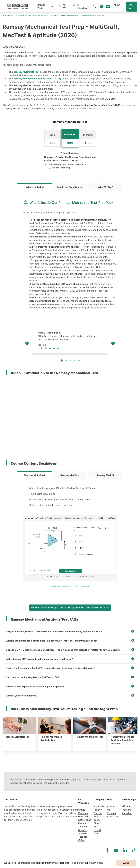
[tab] (35, 187)
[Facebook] (107, 850)
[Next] (113, 344)
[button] (45, 6)
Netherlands (85, 820)
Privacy (98, 810)
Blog (96, 823)
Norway (82, 830)
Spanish (82, 833)
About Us (99, 806)
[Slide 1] (66, 360)
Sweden (83, 827)
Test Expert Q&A (97, 830)
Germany (83, 816)
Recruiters (127, 813)
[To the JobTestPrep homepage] (17, 6)
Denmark (83, 823)
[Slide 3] (75, 360)
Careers (98, 813)
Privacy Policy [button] (96, 863)
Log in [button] (131, 6)
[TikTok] (134, 850)
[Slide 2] (70, 360)
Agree (126, 863)
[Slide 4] (79, 360)
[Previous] (27, 344)
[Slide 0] (62, 360)
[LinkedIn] (125, 850)
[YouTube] (116, 850)
